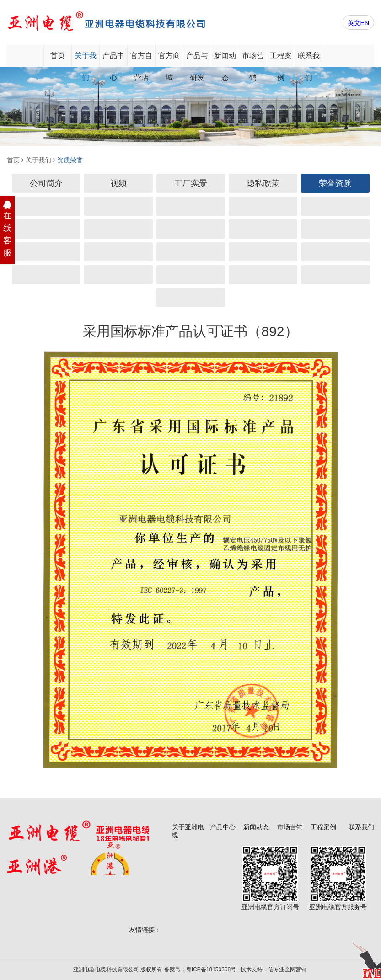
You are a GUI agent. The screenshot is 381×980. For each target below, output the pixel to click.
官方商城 (169, 59)
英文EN (358, 23)
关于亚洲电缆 (188, 831)
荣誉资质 (335, 183)
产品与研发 (197, 59)
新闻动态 (225, 59)
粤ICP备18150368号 (211, 969)
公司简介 (46, 183)
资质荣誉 (70, 160)
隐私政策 (263, 183)
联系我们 (309, 59)
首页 (58, 56)
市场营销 (253, 59)
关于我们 (86, 59)
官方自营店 (141, 59)
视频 (118, 183)
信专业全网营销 (287, 969)
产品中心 (113, 59)
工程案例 (281, 59)
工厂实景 (191, 183)
